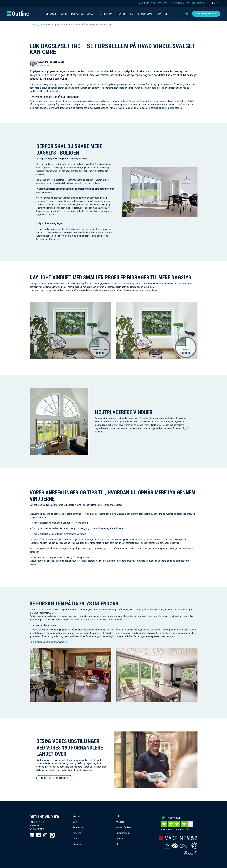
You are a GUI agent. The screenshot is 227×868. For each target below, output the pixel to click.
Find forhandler (206, 14)
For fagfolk (164, 3)
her (66, 642)
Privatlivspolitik (123, 833)
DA (214, 3)
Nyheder (120, 822)
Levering (77, 833)
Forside (33, 25)
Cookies (120, 839)
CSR (193, 3)
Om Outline (144, 3)
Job (188, 3)
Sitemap (77, 844)
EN (218, 3)
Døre (75, 822)
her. (59, 91)
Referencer (78, 827)
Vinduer (76, 816)
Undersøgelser (95, 71)
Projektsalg (178, 3)
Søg (187, 14)
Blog (153, 3)
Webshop (201, 3)
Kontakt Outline (123, 827)
